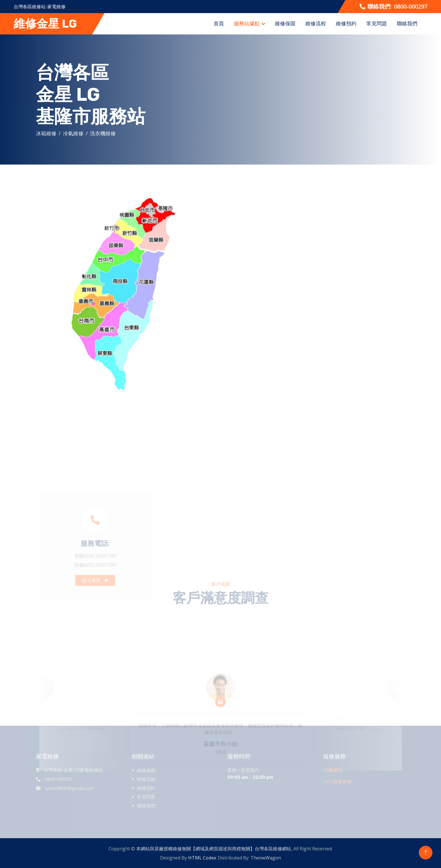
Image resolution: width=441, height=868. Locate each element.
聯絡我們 (407, 23)
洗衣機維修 (104, 133)
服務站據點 (247, 23)
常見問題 (377, 23)
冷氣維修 (75, 133)
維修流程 (316, 23)
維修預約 (346, 23)
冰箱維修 (48, 133)
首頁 (219, 23)
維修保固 (285, 23)
